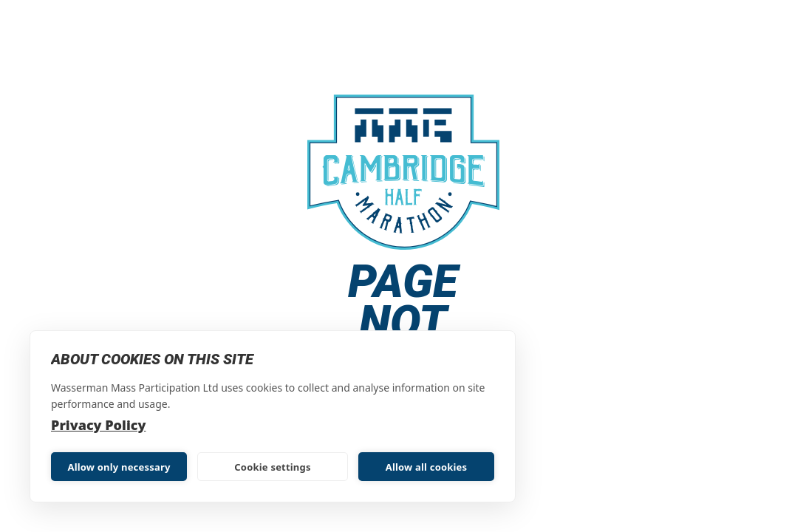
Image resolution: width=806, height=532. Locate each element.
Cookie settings (272, 467)
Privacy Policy (98, 425)
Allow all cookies (427, 467)
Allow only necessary (119, 467)
